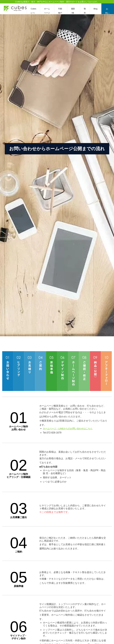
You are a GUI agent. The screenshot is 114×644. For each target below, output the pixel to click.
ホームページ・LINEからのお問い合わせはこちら (68, 428)
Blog (96, 9)
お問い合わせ (108, 11)
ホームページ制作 (47, 13)
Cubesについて (33, 13)
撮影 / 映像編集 (74, 13)
